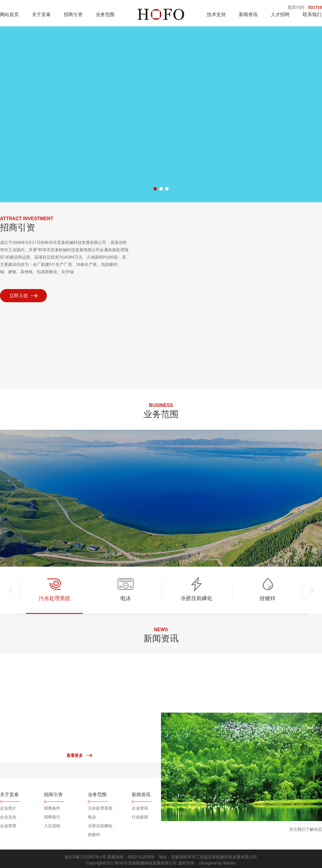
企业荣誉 (8, 826)
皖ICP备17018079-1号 (85, 857)
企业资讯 (140, 808)
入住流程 (52, 826)
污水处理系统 (100, 808)
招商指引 (52, 817)
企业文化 (8, 817)
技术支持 (216, 15)
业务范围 (105, 15)
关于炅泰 (41, 15)
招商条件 (52, 808)
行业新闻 (140, 817)
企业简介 (8, 808)
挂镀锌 (94, 835)
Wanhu (229, 863)
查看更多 (75, 755)
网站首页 (9, 15)
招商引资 (73, 15)
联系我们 (312, 15)
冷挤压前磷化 (100, 826)
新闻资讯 (248, 15)
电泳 (92, 817)
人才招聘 (280, 15)
